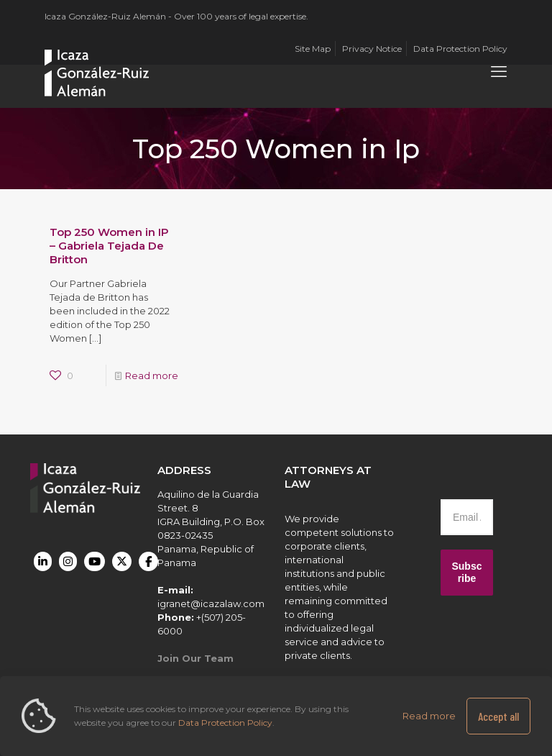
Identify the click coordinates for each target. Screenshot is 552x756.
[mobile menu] (499, 72)
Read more (152, 375)
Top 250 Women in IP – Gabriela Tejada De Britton (109, 246)
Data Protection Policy (225, 723)
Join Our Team (195, 658)
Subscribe (466, 572)
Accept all (498, 716)
